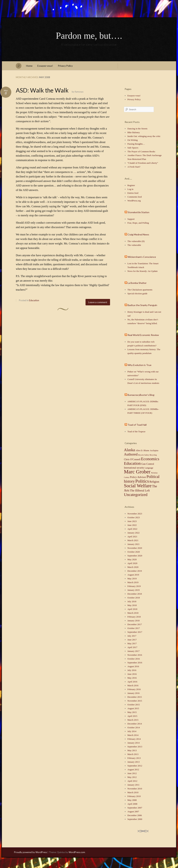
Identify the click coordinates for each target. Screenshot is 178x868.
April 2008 (132, 804)
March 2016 (133, 685)
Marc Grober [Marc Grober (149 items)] (137, 472)
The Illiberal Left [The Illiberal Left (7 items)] (140, 491)
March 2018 (133, 613)
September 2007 (135, 808)
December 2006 (135, 815)
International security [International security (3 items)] (134, 468)
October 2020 (134, 552)
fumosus (79, 92)
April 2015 (132, 716)
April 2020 (132, 563)
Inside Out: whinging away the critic (144, 136)
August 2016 (133, 666)
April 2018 (132, 609)
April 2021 (132, 537)
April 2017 (132, 647)
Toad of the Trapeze (136, 431)
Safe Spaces (133, 148)
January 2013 (133, 762)
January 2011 (133, 785)
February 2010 (134, 796)
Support (131, 219)
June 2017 (132, 640)
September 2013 (135, 747)
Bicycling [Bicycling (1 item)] (153, 455)
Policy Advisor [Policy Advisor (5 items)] (138, 477)
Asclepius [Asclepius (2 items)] (154, 450)
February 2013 (134, 758)
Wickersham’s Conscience (142, 257)
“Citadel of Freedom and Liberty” (143, 163)
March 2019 (133, 582)
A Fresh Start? (134, 167)
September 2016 (135, 663)
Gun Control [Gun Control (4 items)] (148, 464)
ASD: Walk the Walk (42, 90)
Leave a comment (98, 302)
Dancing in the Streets (137, 129)
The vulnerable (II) (136, 241)
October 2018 (134, 598)
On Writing (133, 140)
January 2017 (133, 651)
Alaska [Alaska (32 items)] (129, 450)
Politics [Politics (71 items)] (142, 481)
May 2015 (132, 712)
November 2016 (135, 655)
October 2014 (134, 727)
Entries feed (133, 193)
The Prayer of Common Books (141, 151)
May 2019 (132, 579)
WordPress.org (134, 201)
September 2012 (135, 766)
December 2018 (135, 594)
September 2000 (135, 819)
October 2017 (134, 628)
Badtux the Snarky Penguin (142, 305)
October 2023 (134, 517)
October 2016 (134, 659)
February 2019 (134, 586)
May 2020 (132, 559)
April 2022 (132, 529)
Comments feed (135, 197)
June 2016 (132, 674)
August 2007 (133, 811)
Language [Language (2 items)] (149, 468)
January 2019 (133, 590)
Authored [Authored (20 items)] (131, 454)
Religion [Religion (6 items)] (154, 482)
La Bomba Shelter (137, 283)
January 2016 (133, 693)
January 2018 (133, 621)
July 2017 (132, 636)
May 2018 (132, 605)
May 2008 (132, 800)
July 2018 (132, 601)
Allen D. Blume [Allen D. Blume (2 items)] (142, 450)
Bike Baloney (134, 132)
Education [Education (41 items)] (132, 463)
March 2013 (133, 754)
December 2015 (135, 697)
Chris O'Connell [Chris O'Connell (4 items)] (132, 459)
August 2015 (133, 708)
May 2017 (132, 643)
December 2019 (135, 571)
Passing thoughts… (136, 144)
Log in (130, 189)
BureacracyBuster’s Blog (141, 395)
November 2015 (135, 701)
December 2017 (135, 624)
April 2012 (132, 781)
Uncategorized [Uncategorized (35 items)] (136, 495)
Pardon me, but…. (89, 36)
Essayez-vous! (45, 66)
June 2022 (132, 525)
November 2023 (135, 514)
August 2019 (133, 575)
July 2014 (132, 731)
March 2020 (133, 567)
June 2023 (132, 521)
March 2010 (133, 792)
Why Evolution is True (139, 365)
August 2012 (133, 769)
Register (131, 185)
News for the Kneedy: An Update (143, 271)
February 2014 (134, 739)
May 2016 (132, 678)
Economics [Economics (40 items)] (150, 459)
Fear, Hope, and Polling (138, 223)
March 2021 (133, 540)
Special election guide (137, 293)
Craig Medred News (138, 234)
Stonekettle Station (138, 212)
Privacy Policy (65, 66)
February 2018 (134, 617)
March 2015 (133, 720)
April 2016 (132, 682)
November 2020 (135, 548)
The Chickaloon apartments (140, 290)
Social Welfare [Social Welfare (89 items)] (138, 486)
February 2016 (134, 689)
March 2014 (133, 735)
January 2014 (133, 743)
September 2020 (135, 556)
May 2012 (132, 777)
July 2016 (132, 670)
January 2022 (133, 533)
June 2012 (132, 773)
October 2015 (134, 705)
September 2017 (135, 632)
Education (34, 300)
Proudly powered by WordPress (31, 852)
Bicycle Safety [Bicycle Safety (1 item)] (144, 455)
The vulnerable (134, 245)
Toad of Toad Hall (137, 425)
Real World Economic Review (143, 335)
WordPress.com (77, 852)
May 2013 (132, 750)
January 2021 (133, 544)
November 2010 (135, 789)
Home (29, 66)
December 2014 (135, 724)
